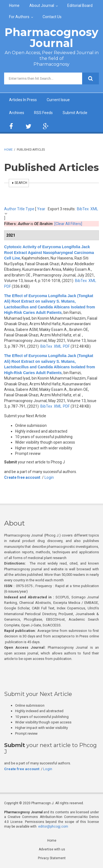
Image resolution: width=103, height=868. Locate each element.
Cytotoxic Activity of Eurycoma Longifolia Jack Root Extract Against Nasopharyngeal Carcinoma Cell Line (49, 252)
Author (10, 209)
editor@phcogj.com (53, 826)
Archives (17, 113)
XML (94, 209)
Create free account (22, 477)
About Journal (42, 5)
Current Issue (58, 100)
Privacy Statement (52, 858)
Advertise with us (52, 849)
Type (30, 209)
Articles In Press (23, 100)
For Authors (19, 17)
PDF (8, 286)
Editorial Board (80, 5)
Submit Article (75, 113)
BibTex (83, 209)
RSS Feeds (43, 113)
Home (14, 5)
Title (21, 209)
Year (41, 209)
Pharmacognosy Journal (51, 38)
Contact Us (52, 17)
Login (49, 477)
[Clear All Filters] (68, 224)
